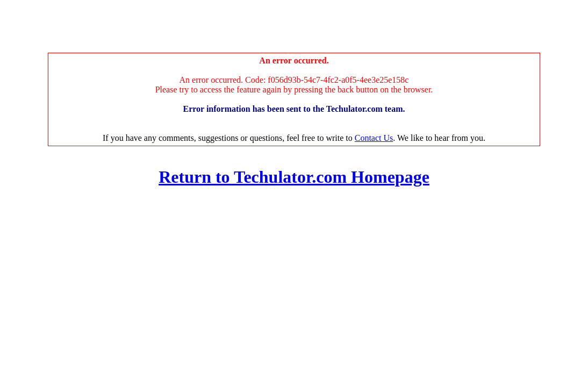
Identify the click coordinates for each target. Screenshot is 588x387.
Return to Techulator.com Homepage (294, 177)
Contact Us (374, 138)
